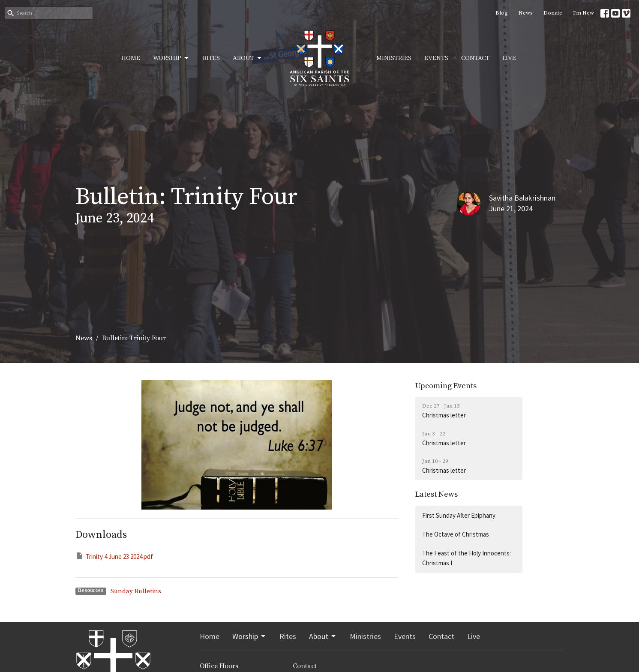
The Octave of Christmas (456, 534)
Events (436, 58)
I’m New (583, 13)
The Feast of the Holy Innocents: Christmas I (466, 558)
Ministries (394, 58)
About (248, 58)
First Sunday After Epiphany (459, 515)
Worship (171, 58)
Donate (553, 13)
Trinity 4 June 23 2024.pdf (114, 556)
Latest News (436, 494)
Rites (211, 58)
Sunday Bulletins (136, 591)
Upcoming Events (446, 386)
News (526, 13)
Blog (502, 13)
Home (131, 58)
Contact (475, 58)
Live (509, 58)
